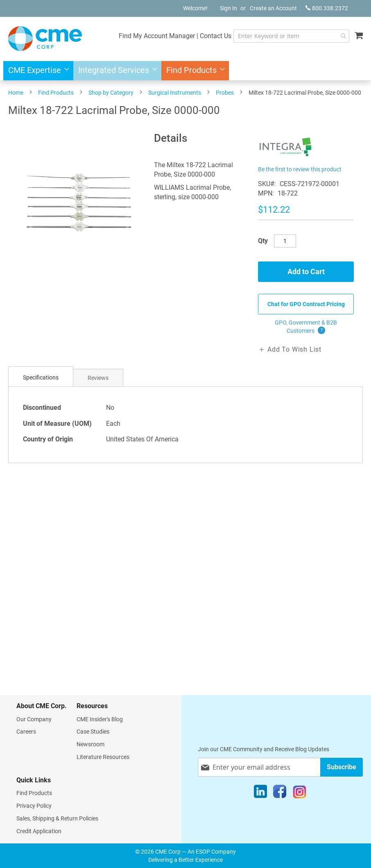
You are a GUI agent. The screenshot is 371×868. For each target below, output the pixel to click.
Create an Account (273, 8)
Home (16, 93)
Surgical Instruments (175, 93)
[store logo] (45, 39)
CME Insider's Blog (100, 719)
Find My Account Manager (157, 36)
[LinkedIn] (260, 793)
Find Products (56, 93)
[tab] (41, 378)
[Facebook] (280, 793)
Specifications (41, 377)
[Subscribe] (342, 767)
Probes (225, 93)
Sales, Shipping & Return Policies (57, 818)
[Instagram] (300, 793)
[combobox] (291, 36)
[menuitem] (36, 71)
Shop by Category (111, 93)
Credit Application (39, 831)
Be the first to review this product (300, 169)
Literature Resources (103, 757)
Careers (26, 732)
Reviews (98, 378)
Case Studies (93, 732)
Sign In (228, 8)
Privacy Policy (34, 806)
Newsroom (90, 744)
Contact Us (216, 36)
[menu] (185, 71)
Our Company (34, 719)
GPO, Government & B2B (306, 327)
